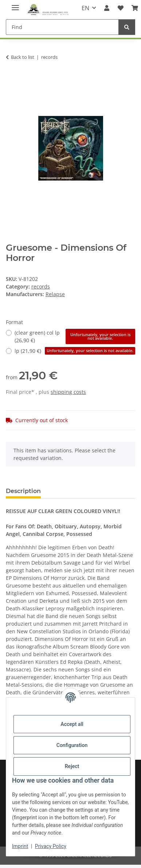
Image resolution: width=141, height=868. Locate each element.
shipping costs (68, 392)
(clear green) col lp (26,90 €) (75, 336)
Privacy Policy (51, 846)
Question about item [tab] (84, 491)
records (41, 286)
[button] (107, 8)
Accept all (72, 724)
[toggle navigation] (15, 5)
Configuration (72, 745)
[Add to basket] (12, 80)
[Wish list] (121, 8)
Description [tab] (23, 491)
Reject (72, 766)
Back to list (23, 57)
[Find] (62, 27)
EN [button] (85, 8)
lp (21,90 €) (75, 351)
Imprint (20, 846)
